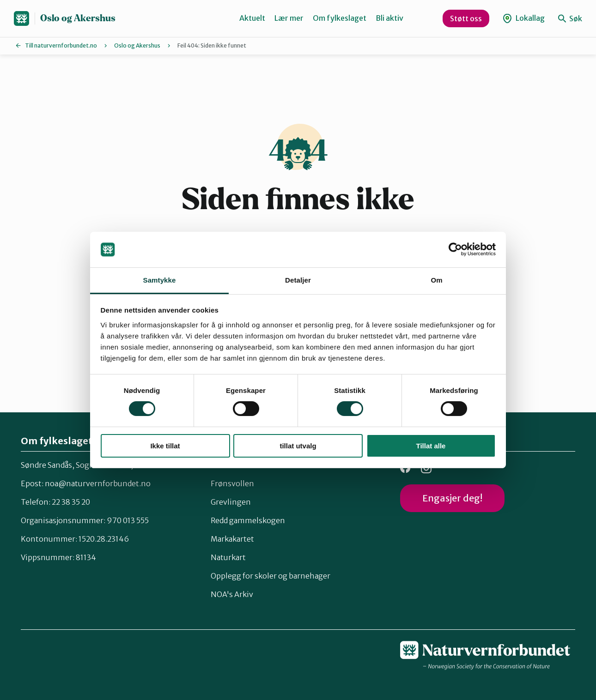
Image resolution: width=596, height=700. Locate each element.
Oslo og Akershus (78, 18)
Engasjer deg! (452, 498)
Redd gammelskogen (248, 520)
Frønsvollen (232, 483)
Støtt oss (466, 18)
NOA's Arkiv (232, 594)
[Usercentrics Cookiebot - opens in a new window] (455, 249)
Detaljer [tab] (298, 280)
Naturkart (228, 557)
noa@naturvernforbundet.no (98, 483)
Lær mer (289, 18)
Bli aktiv (389, 18)
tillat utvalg (298, 446)
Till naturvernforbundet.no (61, 45)
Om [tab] (436, 280)
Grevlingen (231, 502)
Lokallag (524, 18)
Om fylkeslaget (340, 18)
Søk (570, 18)
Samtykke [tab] (160, 280)
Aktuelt (252, 18)
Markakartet (232, 539)
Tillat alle (431, 446)
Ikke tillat (165, 446)
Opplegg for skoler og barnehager (271, 576)
